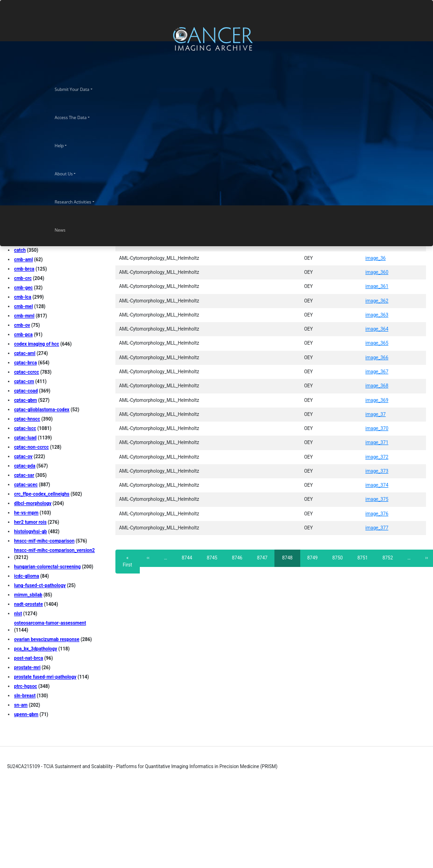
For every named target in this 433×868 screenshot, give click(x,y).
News (68, 229)
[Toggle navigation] (425, 39)
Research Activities (81, 201)
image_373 (377, 471)
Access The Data (79, 116)
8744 (187, 558)
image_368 (377, 386)
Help (68, 144)
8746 (237, 558)
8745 (212, 558)
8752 (388, 558)
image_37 (376, 414)
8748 (290, 561)
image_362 (377, 301)
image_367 (377, 372)
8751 (363, 558)
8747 (262, 558)
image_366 (377, 358)
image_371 (377, 442)
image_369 (377, 400)
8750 (338, 558)
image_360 (377, 272)
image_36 (376, 258)
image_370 (377, 428)
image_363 (377, 315)
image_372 (377, 457)
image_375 (377, 499)
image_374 (377, 485)
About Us (72, 173)
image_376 (377, 514)
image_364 (377, 329)
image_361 (377, 286)
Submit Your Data (80, 88)
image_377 (377, 528)
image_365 (377, 343)
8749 (313, 558)
